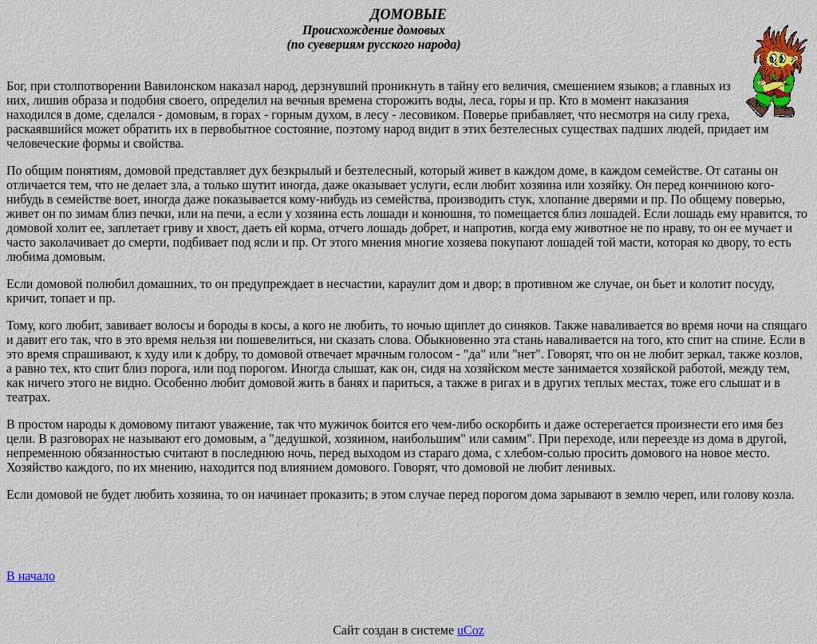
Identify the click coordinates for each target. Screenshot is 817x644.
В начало (31, 576)
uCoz (471, 630)
